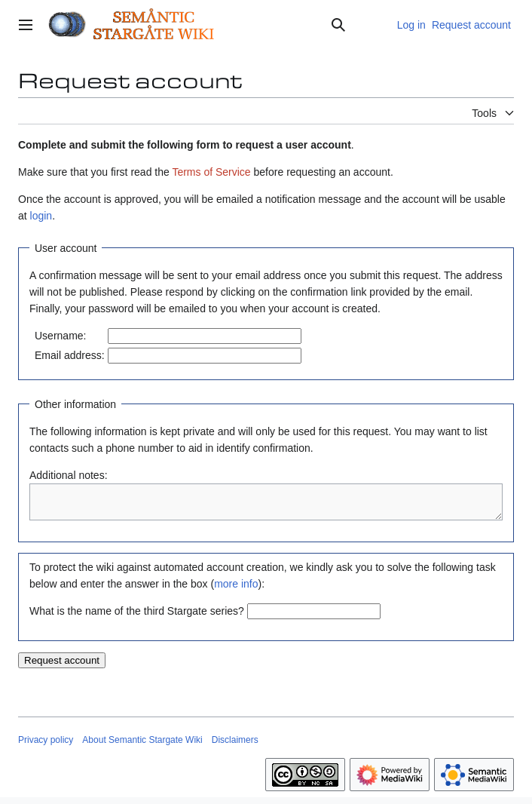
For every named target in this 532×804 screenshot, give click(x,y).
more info (236, 591)
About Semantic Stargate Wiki (142, 747)
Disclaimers (235, 747)
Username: (60, 336)
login (41, 216)
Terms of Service (211, 172)
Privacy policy (46, 747)
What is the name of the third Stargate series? (137, 618)
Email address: (70, 355)
